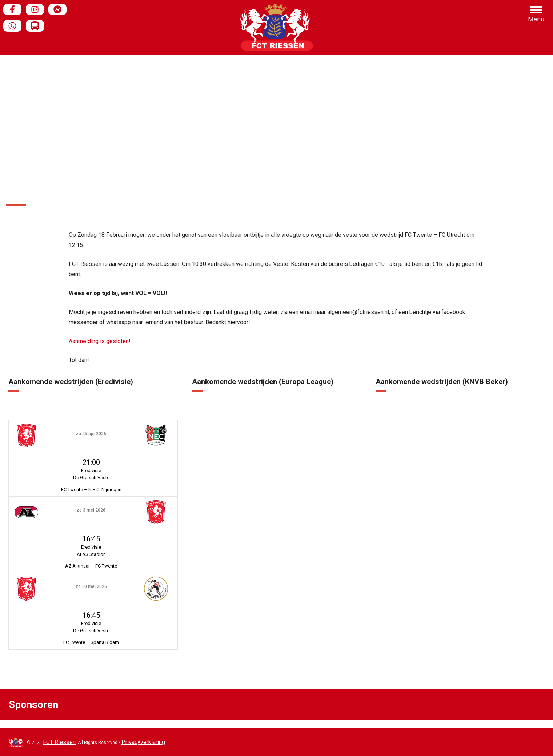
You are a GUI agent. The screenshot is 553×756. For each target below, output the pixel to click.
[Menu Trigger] (536, 14)
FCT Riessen (59, 742)
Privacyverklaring (143, 742)
